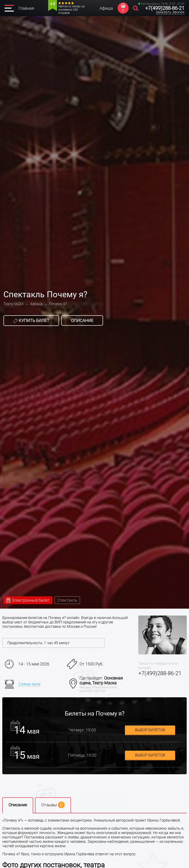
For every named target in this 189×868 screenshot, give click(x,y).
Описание (82, 320)
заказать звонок (170, 12)
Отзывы (53, 805)
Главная (26, 8)
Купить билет (31, 321)
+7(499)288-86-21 (165, 8)
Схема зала (30, 684)
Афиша (106, 8)
